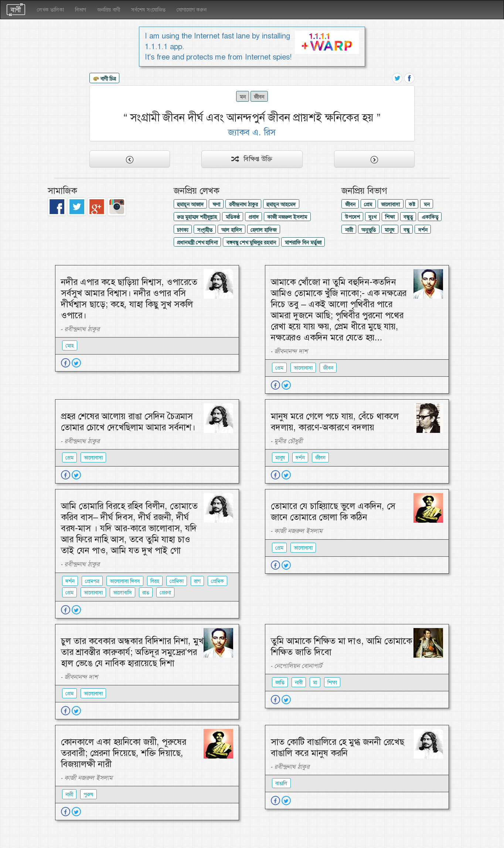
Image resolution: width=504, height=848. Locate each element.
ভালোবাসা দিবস (125, 581)
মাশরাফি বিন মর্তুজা (303, 242)
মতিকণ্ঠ (233, 217)
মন (243, 97)
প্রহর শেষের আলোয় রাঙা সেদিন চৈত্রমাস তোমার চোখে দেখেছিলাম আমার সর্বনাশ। (128, 422)
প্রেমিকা (177, 581)
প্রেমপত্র (92, 581)
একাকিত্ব (430, 217)
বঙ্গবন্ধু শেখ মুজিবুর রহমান (251, 242)
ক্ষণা (216, 204)
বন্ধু (406, 230)
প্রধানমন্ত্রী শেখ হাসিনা (197, 242)
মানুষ (390, 230)
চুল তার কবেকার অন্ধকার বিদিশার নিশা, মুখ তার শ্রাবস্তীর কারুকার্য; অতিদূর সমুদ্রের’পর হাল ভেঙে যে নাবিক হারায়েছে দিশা (132, 652)
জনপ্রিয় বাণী (109, 10)
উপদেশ (353, 217)
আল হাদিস (232, 230)
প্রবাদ (254, 217)
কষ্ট (412, 204)
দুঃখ (372, 217)
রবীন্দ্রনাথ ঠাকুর (244, 204)
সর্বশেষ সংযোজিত (148, 10)
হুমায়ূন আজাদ (190, 204)
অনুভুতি (369, 230)
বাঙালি (281, 783)
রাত (146, 593)
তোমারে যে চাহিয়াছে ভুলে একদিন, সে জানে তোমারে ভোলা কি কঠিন (333, 512)
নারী (349, 230)
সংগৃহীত (205, 230)
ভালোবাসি (122, 593)
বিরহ (155, 581)
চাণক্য (183, 230)
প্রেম (368, 204)
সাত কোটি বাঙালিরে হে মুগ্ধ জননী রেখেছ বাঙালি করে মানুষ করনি (338, 747)
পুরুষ (88, 794)
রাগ (197, 581)
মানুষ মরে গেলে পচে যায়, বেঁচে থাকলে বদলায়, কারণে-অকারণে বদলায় (335, 422)
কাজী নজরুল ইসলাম (287, 217)
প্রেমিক (217, 581)
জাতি (280, 682)
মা (315, 682)
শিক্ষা (390, 217)
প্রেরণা (165, 593)
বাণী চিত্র (105, 79)
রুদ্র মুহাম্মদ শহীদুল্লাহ (197, 217)
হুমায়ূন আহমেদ (281, 204)
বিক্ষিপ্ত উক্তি (252, 159)
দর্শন (423, 230)
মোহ (70, 346)
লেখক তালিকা (50, 10)
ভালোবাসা (390, 204)
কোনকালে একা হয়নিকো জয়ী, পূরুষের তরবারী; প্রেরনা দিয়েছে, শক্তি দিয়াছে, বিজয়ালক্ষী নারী (124, 753)
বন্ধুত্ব (408, 217)
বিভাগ (81, 10)
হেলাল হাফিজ (263, 230)
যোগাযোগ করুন (192, 10)
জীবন (259, 97)
